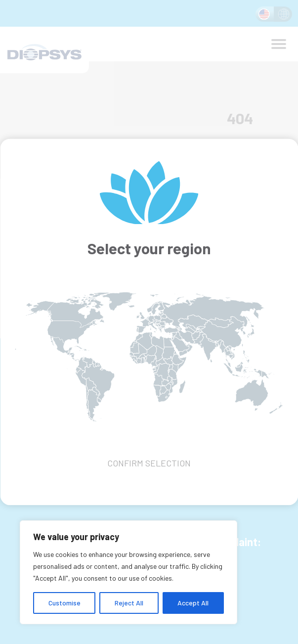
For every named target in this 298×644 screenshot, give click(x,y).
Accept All (193, 603)
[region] (128, 572)
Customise (64, 603)
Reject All (129, 603)
